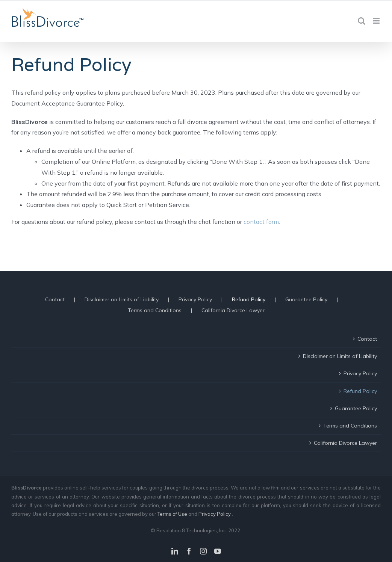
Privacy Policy (195, 299)
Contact (55, 299)
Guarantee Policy (306, 299)
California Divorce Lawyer (233, 310)
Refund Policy (249, 299)
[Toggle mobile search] (362, 21)
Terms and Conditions (155, 310)
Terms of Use (173, 514)
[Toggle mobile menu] (377, 21)
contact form (261, 222)
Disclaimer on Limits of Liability (122, 299)
